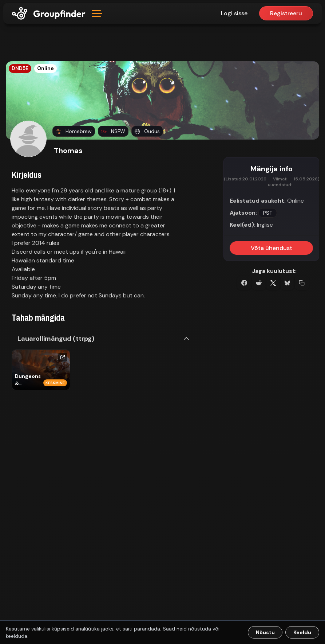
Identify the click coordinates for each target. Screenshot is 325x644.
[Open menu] (97, 13)
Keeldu (302, 632)
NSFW (113, 131)
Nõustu (265, 632)
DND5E (20, 68)
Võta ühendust (272, 248)
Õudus (147, 131)
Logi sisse (234, 13)
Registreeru (286, 13)
